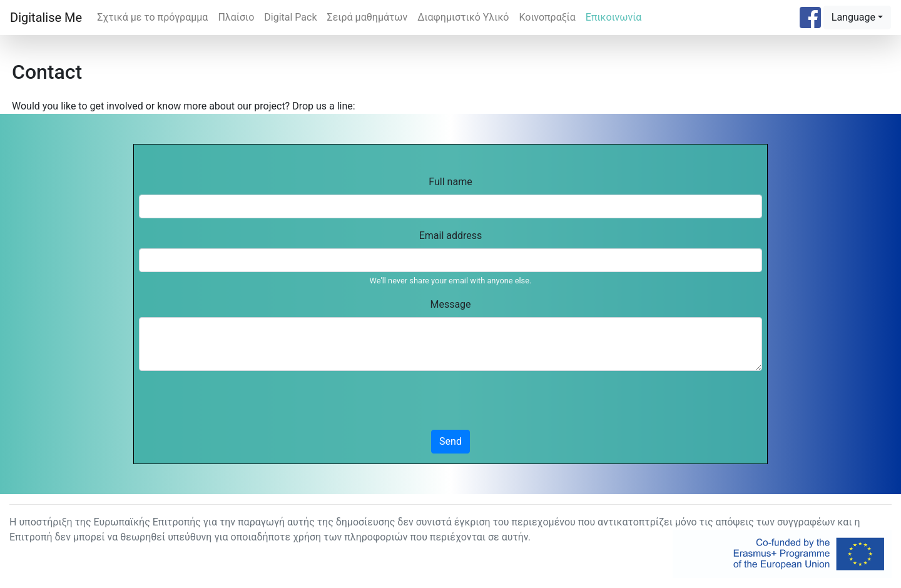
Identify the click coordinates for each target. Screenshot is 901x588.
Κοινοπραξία (547, 17)
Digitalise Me (46, 18)
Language (853, 17)
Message (450, 304)
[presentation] (234, 405)
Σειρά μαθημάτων (368, 17)
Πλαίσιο (236, 17)
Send (450, 441)
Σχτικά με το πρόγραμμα (152, 17)
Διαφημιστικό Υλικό (463, 17)
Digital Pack (290, 17)
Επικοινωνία (614, 17)
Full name (450, 182)
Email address (451, 236)
